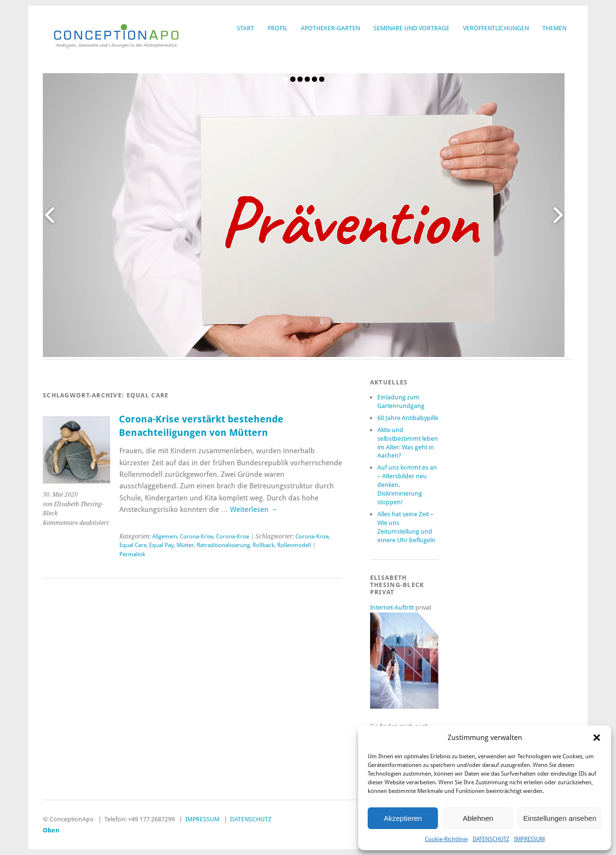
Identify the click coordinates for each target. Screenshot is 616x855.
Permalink (132, 554)
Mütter (185, 545)
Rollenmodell (294, 545)
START (245, 28)
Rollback (263, 545)
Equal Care (133, 545)
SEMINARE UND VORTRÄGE (411, 28)
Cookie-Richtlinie (446, 839)
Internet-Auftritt (393, 607)
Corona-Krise (197, 536)
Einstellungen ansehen (560, 818)
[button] (597, 738)
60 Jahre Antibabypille (408, 418)
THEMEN (554, 28)
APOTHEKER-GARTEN (330, 28)
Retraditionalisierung (223, 545)
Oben (51, 830)
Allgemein (165, 536)
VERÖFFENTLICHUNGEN (496, 28)
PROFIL (277, 28)
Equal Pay (161, 545)
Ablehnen (478, 818)
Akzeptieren (403, 818)
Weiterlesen (254, 510)
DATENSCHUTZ (491, 839)
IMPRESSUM (529, 839)
